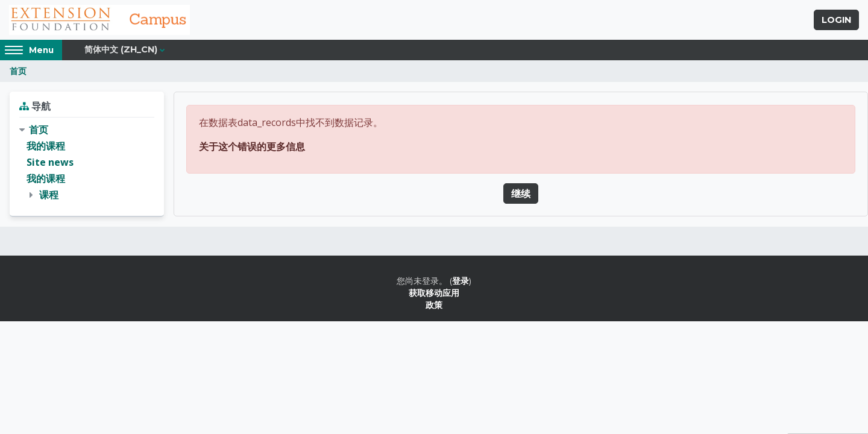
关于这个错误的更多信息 (252, 146)
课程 (49, 195)
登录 (461, 281)
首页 (18, 71)
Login (836, 20)
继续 (521, 193)
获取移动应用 (434, 293)
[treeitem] (87, 163)
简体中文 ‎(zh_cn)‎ (121, 49)
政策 (434, 305)
